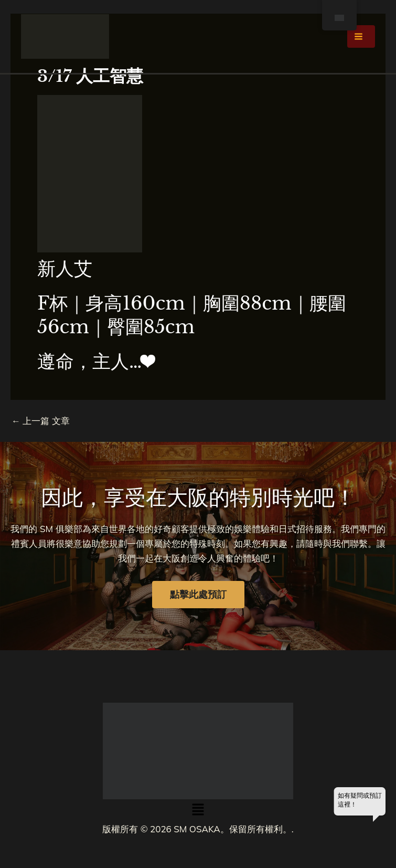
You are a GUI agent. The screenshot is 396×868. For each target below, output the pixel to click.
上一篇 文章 (41, 421)
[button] (198, 811)
